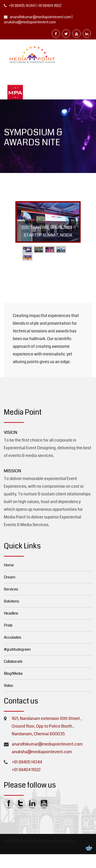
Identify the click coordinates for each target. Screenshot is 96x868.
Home (9, 565)
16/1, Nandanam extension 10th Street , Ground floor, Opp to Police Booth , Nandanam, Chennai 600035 (47, 726)
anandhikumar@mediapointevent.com (40, 17)
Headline (11, 613)
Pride (8, 625)
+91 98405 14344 (22, 6)
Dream (10, 577)
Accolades (13, 637)
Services (11, 589)
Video (8, 686)
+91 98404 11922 (49, 6)
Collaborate (13, 661)
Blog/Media (13, 673)
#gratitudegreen (17, 649)
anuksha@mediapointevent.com (30, 22)
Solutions (12, 601)
